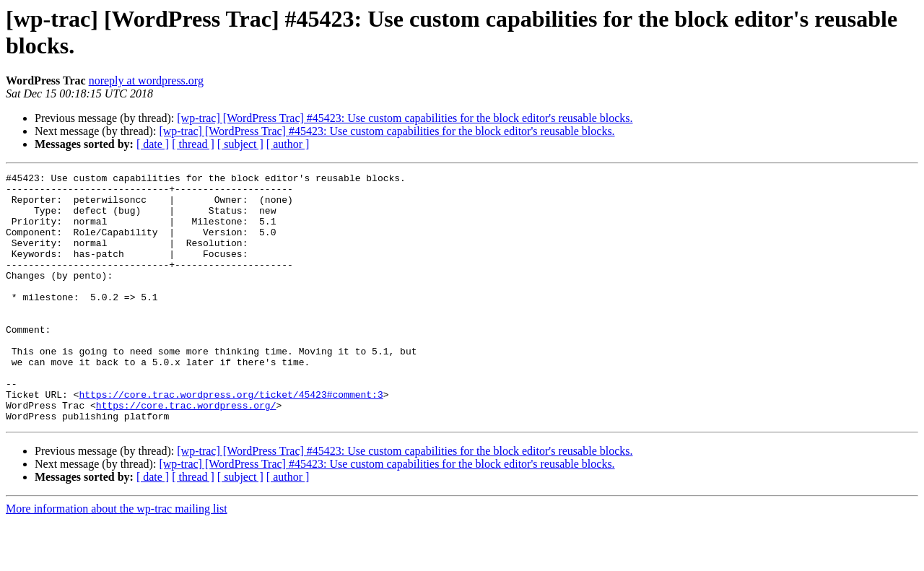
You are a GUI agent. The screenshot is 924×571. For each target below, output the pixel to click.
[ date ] (153, 144)
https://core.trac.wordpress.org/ (186, 453)
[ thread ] (193, 144)
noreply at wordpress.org (146, 80)
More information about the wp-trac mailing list (117, 558)
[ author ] (288, 144)
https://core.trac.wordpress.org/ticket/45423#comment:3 (231, 440)
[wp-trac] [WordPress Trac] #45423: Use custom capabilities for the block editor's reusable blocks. (405, 118)
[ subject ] (240, 144)
